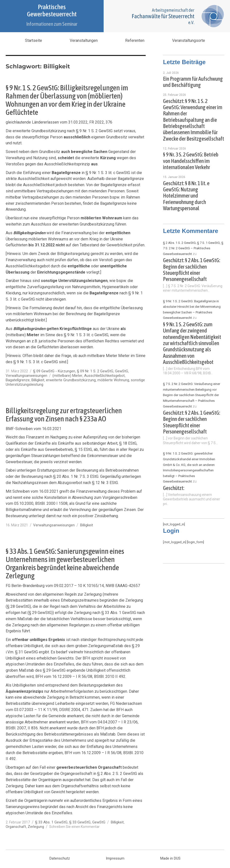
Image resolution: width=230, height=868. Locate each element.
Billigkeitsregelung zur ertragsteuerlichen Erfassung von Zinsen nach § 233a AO (64, 415)
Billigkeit (38, 380)
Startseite (34, 40)
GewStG (122, 371)
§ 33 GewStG (80, 822)
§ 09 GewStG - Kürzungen (54, 371)
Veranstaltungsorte (189, 40)
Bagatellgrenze (18, 380)
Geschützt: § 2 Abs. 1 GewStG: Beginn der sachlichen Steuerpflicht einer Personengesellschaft (192, 270)
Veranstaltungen (84, 40)
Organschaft (16, 827)
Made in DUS (170, 858)
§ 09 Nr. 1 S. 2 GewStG (95, 371)
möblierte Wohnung (113, 380)
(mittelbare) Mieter (67, 376)
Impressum (115, 858)
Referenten (135, 40)
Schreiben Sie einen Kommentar (74, 827)
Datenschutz (60, 858)
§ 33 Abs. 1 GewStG (51, 822)
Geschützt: (174, 488)
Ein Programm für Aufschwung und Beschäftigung (193, 82)
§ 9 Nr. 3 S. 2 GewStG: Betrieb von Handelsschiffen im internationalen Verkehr (191, 161)
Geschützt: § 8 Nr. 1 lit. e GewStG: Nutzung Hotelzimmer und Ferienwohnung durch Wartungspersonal (186, 196)
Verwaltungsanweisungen (26, 376)
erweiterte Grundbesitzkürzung (71, 380)
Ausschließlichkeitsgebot (104, 376)
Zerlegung (36, 827)
